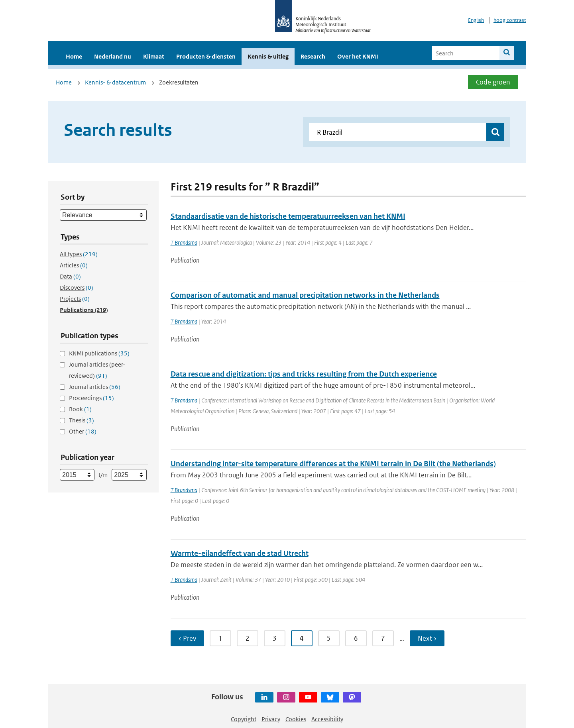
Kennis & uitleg (268, 56)
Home (74, 56)
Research (313, 56)
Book (80, 409)
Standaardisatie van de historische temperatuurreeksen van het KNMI (288, 216)
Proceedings (91, 398)
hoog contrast (510, 20)
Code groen (493, 82)
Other (83, 431)
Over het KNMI (358, 56)
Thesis (82, 420)
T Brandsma (184, 242)
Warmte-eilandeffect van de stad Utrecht (240, 553)
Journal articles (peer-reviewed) (97, 370)
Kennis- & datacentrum (115, 82)
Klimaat (154, 56)
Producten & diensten (206, 56)
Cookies (296, 719)
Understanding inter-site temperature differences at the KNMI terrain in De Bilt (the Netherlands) (333, 464)
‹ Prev (187, 638)
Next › (427, 638)
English (476, 20)
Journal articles (95, 387)
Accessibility (327, 719)
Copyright (244, 719)
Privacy (271, 719)
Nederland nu (113, 56)
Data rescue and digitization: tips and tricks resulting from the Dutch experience (304, 374)
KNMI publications (99, 353)
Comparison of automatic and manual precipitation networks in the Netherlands (305, 295)
